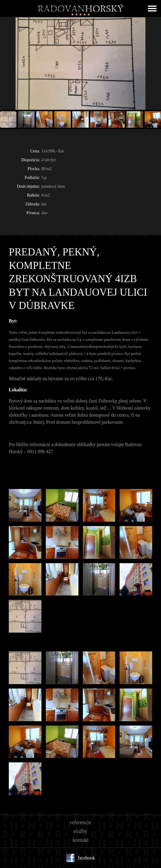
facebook (87, 858)
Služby (81, 831)
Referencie (80, 822)
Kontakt (80, 840)
